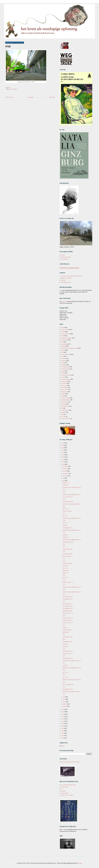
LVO (62, 356)
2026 (63, 443)
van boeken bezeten (66, 375)
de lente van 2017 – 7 (68, 654)
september (66, 473)
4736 (64, 521)
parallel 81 (65, 535)
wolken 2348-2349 (67, 620)
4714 (64, 682)
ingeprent (63, 412)
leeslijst (63, 255)
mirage (63, 371)
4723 (64, 616)
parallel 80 (65, 566)
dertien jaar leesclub (66, 257)
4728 (64, 580)
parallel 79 (65, 573)
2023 (63, 450)
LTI (62, 408)
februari (65, 704)
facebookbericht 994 (68, 689)
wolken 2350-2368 (67, 563)
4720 (64, 639)
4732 (64, 551)
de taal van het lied (66, 419)
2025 (63, 445)
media (63, 336)
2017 (63, 464)
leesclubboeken (65, 259)
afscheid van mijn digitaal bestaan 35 (72, 518)
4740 (64, 492)
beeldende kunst (65, 369)
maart (64, 702)
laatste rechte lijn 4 (67, 604)
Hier (61, 290)
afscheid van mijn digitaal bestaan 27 (72, 692)
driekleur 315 (66, 483)
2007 (63, 731)
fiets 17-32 (65, 568)
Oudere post (52, 97)
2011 (63, 721)
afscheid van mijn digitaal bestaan (69, 348)
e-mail (63, 746)
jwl (62, 789)
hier (63, 830)
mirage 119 (65, 646)
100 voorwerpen (65, 406)
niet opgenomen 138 (68, 606)
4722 (64, 625)
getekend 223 (66, 570)
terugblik (63, 394)
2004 (63, 738)
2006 (63, 733)
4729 (64, 575)
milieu (63, 373)
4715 (64, 675)
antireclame (64, 383)
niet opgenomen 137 (68, 608)
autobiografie (64, 340)
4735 (64, 532)
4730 (64, 561)
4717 (64, 663)
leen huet (63, 791)
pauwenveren (64, 392)
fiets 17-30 (65, 673)
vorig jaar (63, 359)
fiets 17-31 (65, 578)
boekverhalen (64, 387)
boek (62, 327)
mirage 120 (65, 644)
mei (64, 697)
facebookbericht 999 (68, 549)
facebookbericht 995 (68, 642)
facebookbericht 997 (68, 611)
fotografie (63, 361)
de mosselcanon (65, 410)
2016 (63, 709)
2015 (63, 712)
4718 (64, 656)
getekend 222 (66, 632)
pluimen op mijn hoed (66, 278)
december (65, 466)
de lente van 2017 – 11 (68, 582)
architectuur (64, 385)
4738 (64, 506)
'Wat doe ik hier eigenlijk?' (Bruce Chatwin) (72, 276)
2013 (63, 716)
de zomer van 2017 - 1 (68, 497)
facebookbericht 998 (68, 554)
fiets (62, 342)
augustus (65, 476)
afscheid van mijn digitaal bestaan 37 (72, 495)
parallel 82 (65, 485)
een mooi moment (66, 379)
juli (64, 478)
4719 (64, 649)
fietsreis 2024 (64, 381)
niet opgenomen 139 (68, 599)
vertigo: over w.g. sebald (67, 795)
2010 (63, 724)
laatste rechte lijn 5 (67, 556)
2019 (63, 460)
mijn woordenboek (66, 354)
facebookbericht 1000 (68, 542)
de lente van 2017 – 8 (68, 623)
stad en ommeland (13, 89)
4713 (64, 687)
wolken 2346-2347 (67, 630)
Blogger (80, 863)
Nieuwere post (9, 97)
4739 (64, 499)
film (62, 352)
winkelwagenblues (66, 400)
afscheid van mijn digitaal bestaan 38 (72, 487)
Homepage (31, 97)
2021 (63, 455)
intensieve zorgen (65, 398)
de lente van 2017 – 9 (68, 618)
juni (64, 481)
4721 (64, 635)
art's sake (63, 416)
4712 (64, 694)
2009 (63, 726)
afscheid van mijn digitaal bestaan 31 (72, 592)
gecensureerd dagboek (67, 338)
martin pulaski (65, 793)
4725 (64, 594)
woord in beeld (65, 330)
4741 (64, 490)
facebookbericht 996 (68, 637)
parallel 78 (65, 627)
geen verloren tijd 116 (68, 684)
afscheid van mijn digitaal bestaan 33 (72, 540)
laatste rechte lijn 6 (67, 511)
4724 (64, 601)
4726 (64, 589)
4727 (64, 585)
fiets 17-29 (65, 677)
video (62, 414)
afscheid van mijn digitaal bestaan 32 (72, 587)
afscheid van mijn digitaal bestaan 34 (72, 530)
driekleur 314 (66, 537)
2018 (63, 462)
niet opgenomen (65, 367)
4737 (64, 514)
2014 (63, 714)
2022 (63, 452)
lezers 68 (65, 525)
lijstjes (63, 396)
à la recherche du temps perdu (68, 785)
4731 (64, 559)
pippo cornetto (65, 389)
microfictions (64, 402)
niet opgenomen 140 (68, 597)
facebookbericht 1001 (68, 502)
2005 (63, 735)
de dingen (63, 365)
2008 (63, 728)
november (66, 469)
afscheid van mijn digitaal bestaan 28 (72, 680)
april (64, 699)
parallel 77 (65, 665)
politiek (63, 332)
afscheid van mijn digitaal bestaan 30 (72, 661)
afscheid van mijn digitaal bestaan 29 (72, 668)
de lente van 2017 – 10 (68, 613)
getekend (63, 346)
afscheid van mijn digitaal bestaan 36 (72, 504)
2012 (63, 719)
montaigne (64, 404)
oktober (65, 471)
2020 (63, 457)
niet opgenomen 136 (68, 651)
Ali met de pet (65, 787)
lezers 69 (65, 523)
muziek (63, 377)
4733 (64, 547)
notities (63, 350)
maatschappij (64, 344)
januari (65, 706)
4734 (64, 544)
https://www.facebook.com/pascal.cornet (70, 762)
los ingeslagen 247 (67, 528)
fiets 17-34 (65, 509)
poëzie (63, 363)
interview (63, 280)
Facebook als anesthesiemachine (69, 268)
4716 (64, 670)
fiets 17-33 (65, 516)
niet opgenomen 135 (68, 658)
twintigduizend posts (66, 282)
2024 (63, 448)
